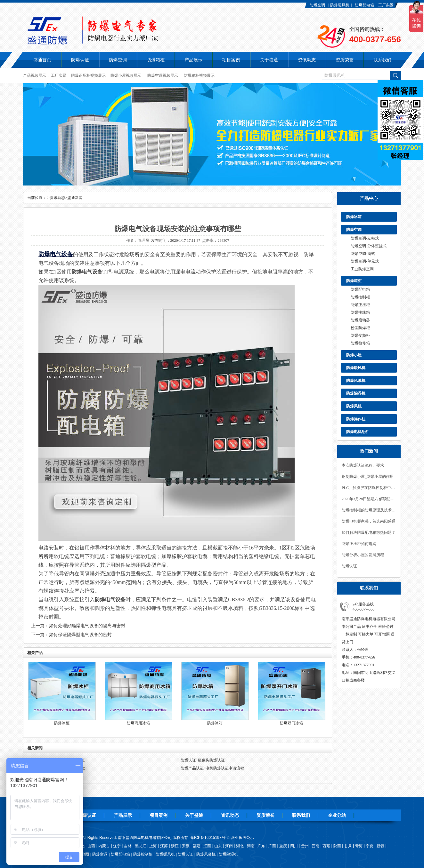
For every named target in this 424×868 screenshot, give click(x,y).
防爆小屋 (354, 355)
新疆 (380, 846)
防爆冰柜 (62, 723)
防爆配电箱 (364, 5)
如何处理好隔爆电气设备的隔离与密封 (87, 626)
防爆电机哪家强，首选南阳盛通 (369, 521)
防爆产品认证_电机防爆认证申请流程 (212, 768)
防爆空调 (317, 5)
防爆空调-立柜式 (365, 238)
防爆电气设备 (56, 254)
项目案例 (159, 815)
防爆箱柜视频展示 (199, 75)
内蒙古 (104, 846)
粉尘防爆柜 (360, 328)
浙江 (175, 846)
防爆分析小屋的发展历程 (363, 555)
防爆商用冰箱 (138, 723)
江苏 (164, 846)
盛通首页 (42, 60)
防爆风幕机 (356, 381)
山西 (91, 846)
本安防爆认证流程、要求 (363, 465)
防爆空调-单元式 (365, 261)
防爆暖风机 (340, 5)
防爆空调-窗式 (363, 254)
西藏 (326, 846)
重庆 (283, 846)
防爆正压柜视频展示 (88, 75)
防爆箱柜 (354, 281)
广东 (261, 846)
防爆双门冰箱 (291, 723)
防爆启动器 (360, 320)
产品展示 (123, 815)
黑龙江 (141, 846)
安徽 (186, 846)
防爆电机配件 (358, 432)
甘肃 (348, 846)
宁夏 (370, 846)
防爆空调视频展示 (163, 75)
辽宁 (117, 846)
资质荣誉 (265, 815)
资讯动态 (57, 198)
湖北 (240, 846)
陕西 (337, 846)
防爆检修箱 (360, 343)
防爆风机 (354, 406)
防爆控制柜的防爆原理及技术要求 (369, 510)
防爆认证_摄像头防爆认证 (203, 760)
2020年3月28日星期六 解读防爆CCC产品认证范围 (369, 499)
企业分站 (337, 815)
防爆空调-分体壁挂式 (369, 246)
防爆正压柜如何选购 (359, 544)
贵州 (305, 846)
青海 (359, 846)
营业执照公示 (242, 838)
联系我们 (301, 815)
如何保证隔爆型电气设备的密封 (80, 635)
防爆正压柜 (360, 305)
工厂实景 (386, 5)
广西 (272, 846)
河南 (229, 846)
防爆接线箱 (360, 312)
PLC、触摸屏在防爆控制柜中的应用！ (369, 488)
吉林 (128, 846)
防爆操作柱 (356, 419)
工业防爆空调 (362, 269)
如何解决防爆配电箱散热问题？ (369, 533)
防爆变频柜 (360, 335)
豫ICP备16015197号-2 (209, 838)
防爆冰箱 (354, 217)
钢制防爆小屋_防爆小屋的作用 (368, 477)
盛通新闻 (75, 198)
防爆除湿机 (356, 393)
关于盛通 (194, 815)
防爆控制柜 (360, 297)
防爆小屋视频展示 (126, 75)
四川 (294, 846)
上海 (153, 846)
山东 (218, 846)
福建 (197, 846)
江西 (207, 846)
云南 (315, 846)
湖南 (251, 846)
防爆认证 (80, 60)
